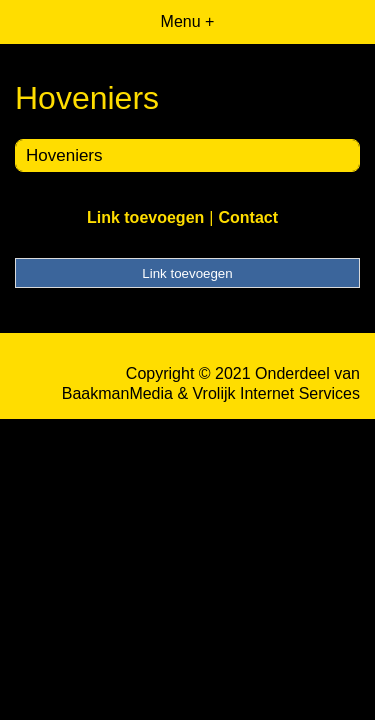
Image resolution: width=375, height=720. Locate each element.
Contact (248, 217)
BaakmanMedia (117, 393)
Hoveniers (64, 155)
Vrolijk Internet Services (276, 393)
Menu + (188, 21)
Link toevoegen (145, 217)
